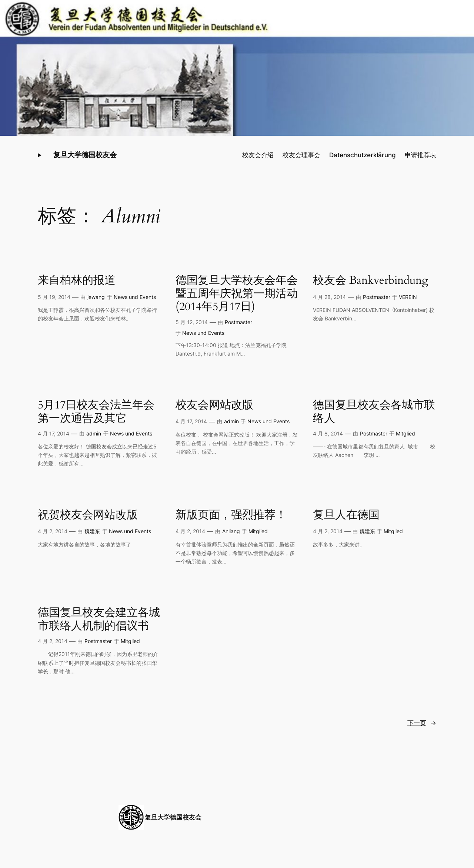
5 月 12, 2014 (192, 322)
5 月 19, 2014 (54, 297)
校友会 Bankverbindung (370, 281)
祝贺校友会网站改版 (88, 515)
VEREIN (408, 297)
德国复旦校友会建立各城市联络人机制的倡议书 (99, 620)
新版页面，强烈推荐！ (231, 515)
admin (94, 433)
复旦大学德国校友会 (85, 155)
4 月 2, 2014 (53, 531)
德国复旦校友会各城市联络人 (374, 412)
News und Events (135, 297)
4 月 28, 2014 (329, 297)
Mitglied (405, 433)
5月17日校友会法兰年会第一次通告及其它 (96, 412)
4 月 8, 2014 (328, 433)
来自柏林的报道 (77, 281)
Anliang (231, 531)
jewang (96, 297)
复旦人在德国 (346, 515)
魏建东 (92, 531)
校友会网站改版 (214, 406)
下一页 (422, 723)
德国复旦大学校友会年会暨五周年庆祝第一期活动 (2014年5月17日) (237, 294)
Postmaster (238, 322)
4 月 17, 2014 (54, 433)
